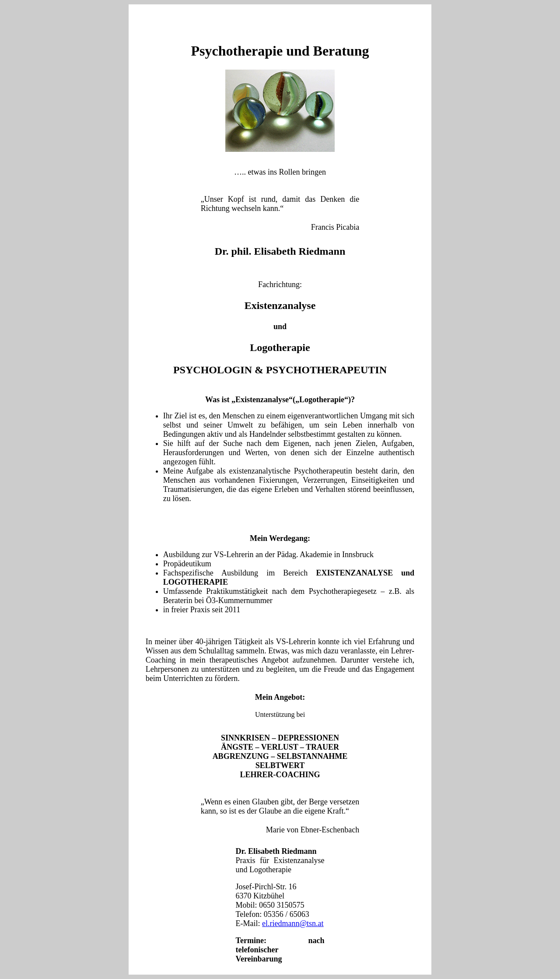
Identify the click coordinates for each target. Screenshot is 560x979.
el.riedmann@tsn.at (293, 923)
